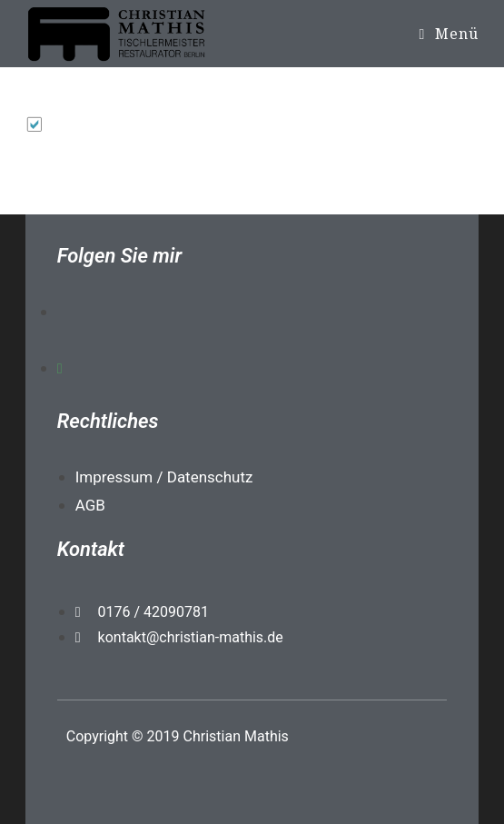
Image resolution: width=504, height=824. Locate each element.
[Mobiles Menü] (449, 34)
